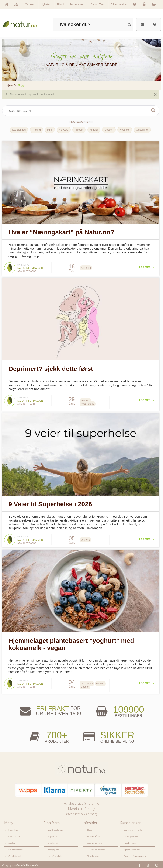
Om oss (30, 4)
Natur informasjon (30, 268)
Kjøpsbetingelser (132, 848)
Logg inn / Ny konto (133, 828)
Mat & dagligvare (56, 828)
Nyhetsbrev (77, 4)
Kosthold (124, 130)
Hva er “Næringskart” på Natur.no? (61, 232)
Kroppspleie (53, 848)
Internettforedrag (95, 842)
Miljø (50, 130)
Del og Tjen (97, 4)
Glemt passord (131, 835)
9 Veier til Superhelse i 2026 (50, 503)
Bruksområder (93, 835)
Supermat (52, 835)
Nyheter (46, 4)
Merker (12, 842)
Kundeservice (130, 842)
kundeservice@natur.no (81, 802)
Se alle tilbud (15, 855)
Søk (152, 110)
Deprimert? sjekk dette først (51, 368)
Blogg (89, 828)
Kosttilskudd (19, 130)
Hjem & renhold (55, 855)
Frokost (79, 130)
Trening (36, 130)
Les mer (144, 267)
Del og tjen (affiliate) (96, 848)
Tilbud (60, 4)
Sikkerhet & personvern (135, 855)
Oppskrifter (142, 130)
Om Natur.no (14, 835)
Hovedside (13, 828)
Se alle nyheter (15, 848)
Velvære (63, 130)
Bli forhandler (119, 4)
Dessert (109, 130)
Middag (93, 130)
